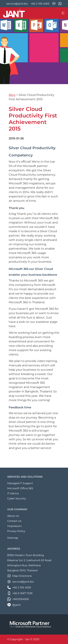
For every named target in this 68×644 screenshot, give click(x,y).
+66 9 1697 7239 (20, 593)
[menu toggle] (63, 13)
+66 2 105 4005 (40, 4)
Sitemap (13, 538)
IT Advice (13, 493)
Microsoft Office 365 (20, 488)
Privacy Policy (16, 531)
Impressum (15, 526)
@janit (14, 605)
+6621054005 (18, 599)
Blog (12, 95)
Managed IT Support (20, 483)
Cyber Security (17, 498)
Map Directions (19, 576)
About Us (13, 516)
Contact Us (14, 521)
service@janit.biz (17, 4)
